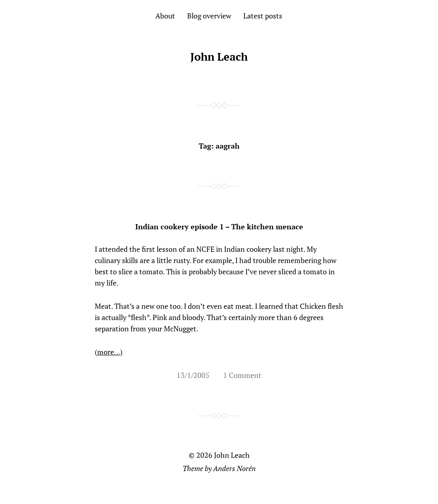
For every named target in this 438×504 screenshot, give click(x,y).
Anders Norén (234, 468)
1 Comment (242, 375)
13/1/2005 (193, 375)
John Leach (219, 57)
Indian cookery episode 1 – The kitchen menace (219, 226)
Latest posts (263, 16)
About (165, 16)
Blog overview (209, 16)
